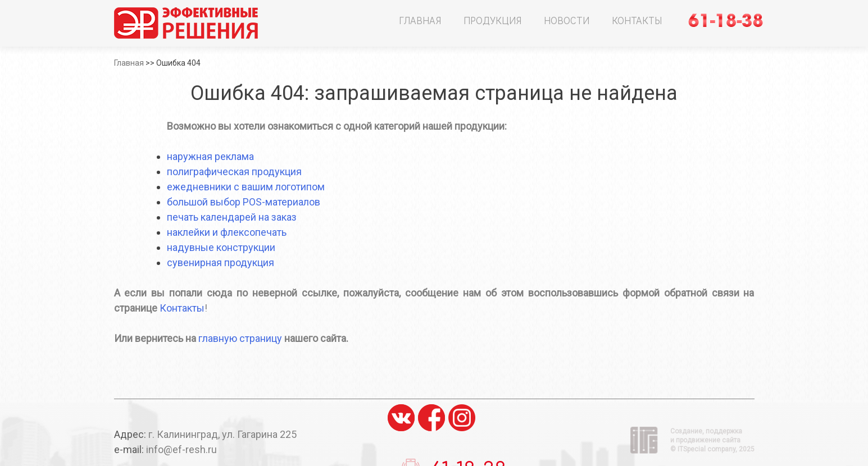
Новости (567, 20)
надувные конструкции (221, 247)
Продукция (492, 20)
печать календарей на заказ (232, 217)
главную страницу (240, 338)
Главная (420, 20)
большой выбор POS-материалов (244, 202)
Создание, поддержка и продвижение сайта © (712, 440)
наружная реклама (210, 156)
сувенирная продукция (221, 262)
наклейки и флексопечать (227, 232)
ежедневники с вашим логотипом (246, 187)
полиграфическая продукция (234, 172)
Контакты (637, 20)
